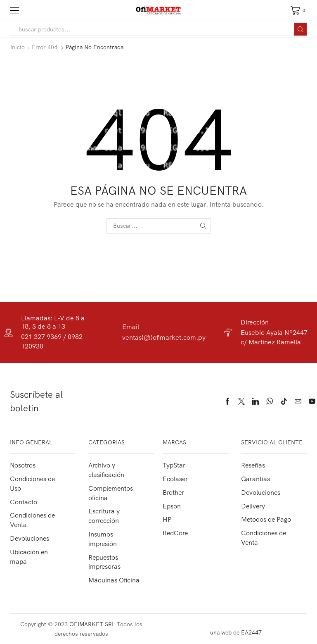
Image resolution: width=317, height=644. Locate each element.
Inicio (18, 47)
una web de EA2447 (236, 632)
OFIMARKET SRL (92, 624)
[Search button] (300, 29)
